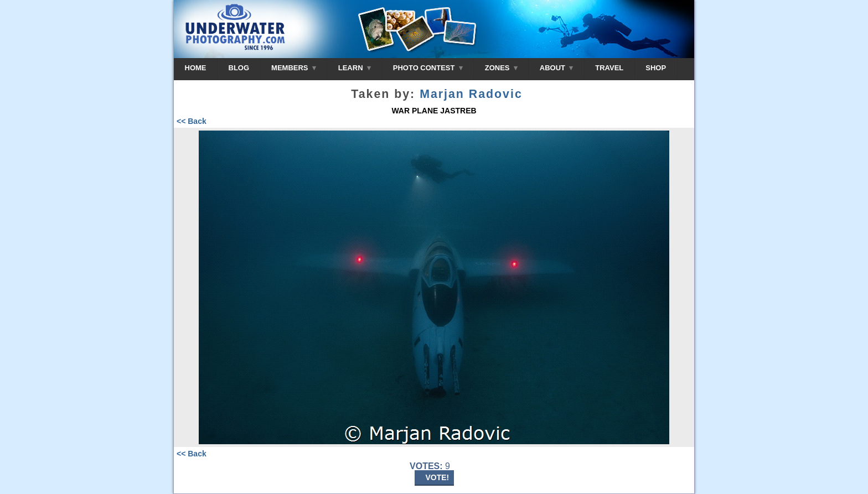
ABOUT (556, 68)
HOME (196, 68)
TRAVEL (609, 68)
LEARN (355, 68)
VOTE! (438, 477)
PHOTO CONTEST (428, 68)
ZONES (501, 68)
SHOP (656, 68)
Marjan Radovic (471, 94)
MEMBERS (294, 68)
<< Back (192, 121)
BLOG (239, 68)
